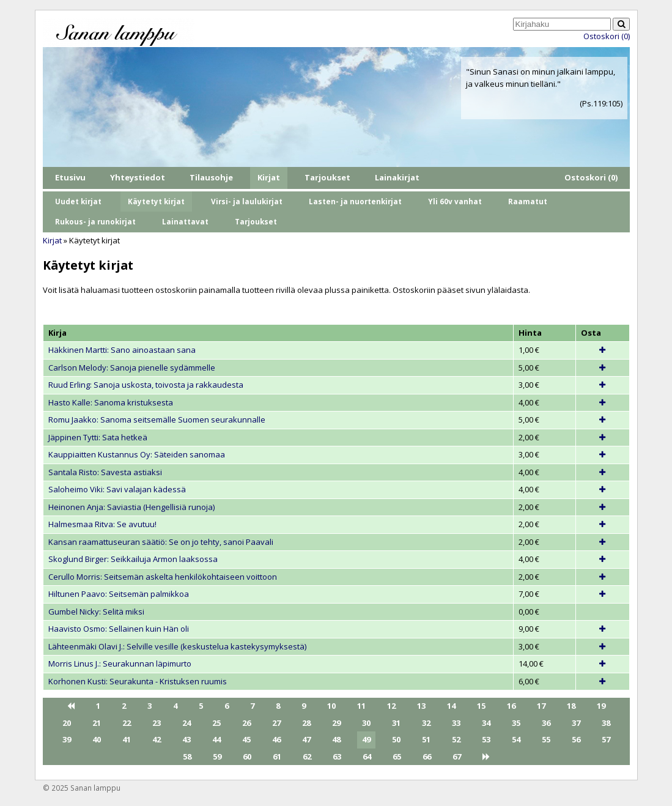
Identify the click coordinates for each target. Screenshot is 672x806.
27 (276, 723)
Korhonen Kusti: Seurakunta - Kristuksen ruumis (138, 681)
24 (186, 723)
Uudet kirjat (78, 201)
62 (307, 756)
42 (157, 739)
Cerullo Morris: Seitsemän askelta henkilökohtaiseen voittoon (163, 577)
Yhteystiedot (138, 177)
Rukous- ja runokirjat (95, 221)
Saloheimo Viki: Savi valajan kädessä (117, 489)
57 (606, 739)
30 (366, 723)
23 (157, 723)
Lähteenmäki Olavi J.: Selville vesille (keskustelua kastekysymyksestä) (177, 646)
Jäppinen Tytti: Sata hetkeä (98, 437)
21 (97, 723)
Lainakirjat (397, 177)
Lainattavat (185, 221)
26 (246, 723)
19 (601, 706)
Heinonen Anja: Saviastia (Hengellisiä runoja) (131, 507)
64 (367, 756)
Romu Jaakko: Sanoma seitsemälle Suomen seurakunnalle (157, 420)
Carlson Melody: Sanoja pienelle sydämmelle (132, 368)
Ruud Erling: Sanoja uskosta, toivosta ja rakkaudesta (146, 385)
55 (546, 739)
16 (511, 706)
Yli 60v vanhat (455, 201)
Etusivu (70, 177)
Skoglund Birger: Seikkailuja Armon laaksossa (133, 559)
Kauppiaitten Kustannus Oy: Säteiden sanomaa (137, 454)
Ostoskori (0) (607, 36)
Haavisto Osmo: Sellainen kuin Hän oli (119, 629)
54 (516, 739)
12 (391, 706)
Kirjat (269, 177)
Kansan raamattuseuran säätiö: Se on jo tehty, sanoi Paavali (161, 542)
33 (456, 723)
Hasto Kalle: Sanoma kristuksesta (111, 402)
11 (361, 706)
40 (97, 739)
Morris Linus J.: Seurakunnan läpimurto (120, 664)
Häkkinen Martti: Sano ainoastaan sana (122, 350)
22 (127, 723)
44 (216, 739)
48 (336, 739)
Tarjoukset (327, 177)
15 (481, 706)
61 (277, 756)
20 (67, 723)
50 (396, 739)
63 (337, 756)
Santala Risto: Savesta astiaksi (105, 472)
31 (396, 723)
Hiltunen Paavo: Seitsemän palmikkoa (119, 594)
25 (216, 723)
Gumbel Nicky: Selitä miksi (96, 612)
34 (486, 723)
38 (606, 723)
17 (541, 706)
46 (276, 739)
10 (331, 706)
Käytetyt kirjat (156, 201)
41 (127, 739)
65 (397, 756)
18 (571, 706)
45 (246, 739)
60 (247, 756)
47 (306, 739)
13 (421, 706)
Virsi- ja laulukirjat (247, 201)
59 (217, 756)
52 (456, 739)
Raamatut (528, 201)
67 (457, 756)
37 (576, 723)
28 (306, 723)
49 (366, 739)
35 (516, 723)
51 (426, 739)
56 (576, 739)
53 (486, 739)
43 (186, 739)
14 (451, 706)
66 (427, 756)
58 (187, 756)
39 (67, 739)
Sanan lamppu (95, 788)
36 (546, 723)
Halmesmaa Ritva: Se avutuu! (102, 524)
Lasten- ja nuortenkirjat (355, 201)
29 (336, 723)
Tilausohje (211, 177)
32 (426, 723)
